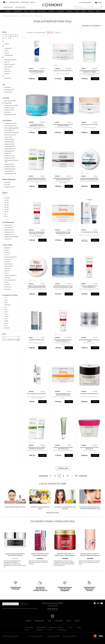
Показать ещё (63, 468)
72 (76, 476)
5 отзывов (42, 68)
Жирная (7, 103)
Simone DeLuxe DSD (41, 627)
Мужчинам (61, 11)
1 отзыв (69, 284)
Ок (18, 340)
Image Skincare (52, 627)
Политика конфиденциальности (36, 636)
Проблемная (8, 110)
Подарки (69, 11)
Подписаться (24, 604)
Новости (69, 621)
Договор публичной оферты (70, 636)
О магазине (28, 621)
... (72, 476)
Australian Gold (40, 630)
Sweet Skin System (62, 630)
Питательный (8, 158)
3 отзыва (42, 122)
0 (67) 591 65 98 (20, 7)
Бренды (91, 11)
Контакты (77, 621)
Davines (51, 630)
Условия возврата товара (53, 636)
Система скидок (59, 621)
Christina (70, 627)
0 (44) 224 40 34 (8, 7)
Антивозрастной (9, 123)
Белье (84, 11)
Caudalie (79, 627)
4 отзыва (69, 176)
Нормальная (8, 108)
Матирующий (8, 139)
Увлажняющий (8, 169)
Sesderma (60, 627)
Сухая (6, 112)
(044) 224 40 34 (52, 609)
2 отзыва (95, 122)
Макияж (8, 11)
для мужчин (8, 92)
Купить (42, 79)
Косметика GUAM (29, 627)
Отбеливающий (9, 146)
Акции (98, 11)
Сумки (77, 11)
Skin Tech (27, 630)
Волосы (32, 11)
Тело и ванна (42, 11)
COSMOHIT (52, 5)
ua (6, 2)
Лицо (26, 11)
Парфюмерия (17, 11)
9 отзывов (68, 68)
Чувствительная (9, 115)
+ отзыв (69, 122)
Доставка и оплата (40, 621)
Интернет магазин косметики (11, 16)
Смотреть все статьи (53, 513)
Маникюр (51, 11)
